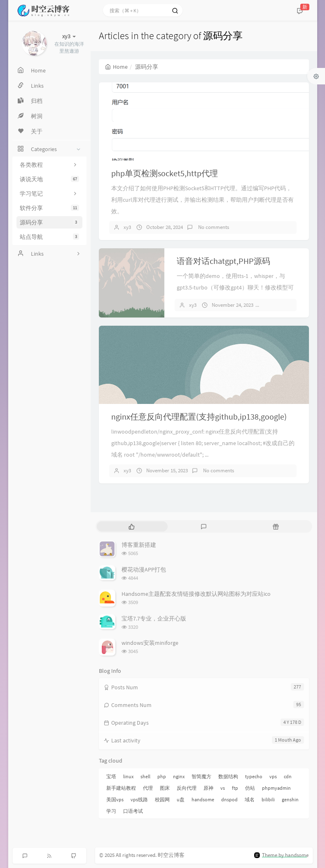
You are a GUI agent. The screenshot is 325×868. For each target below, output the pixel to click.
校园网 (162, 799)
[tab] (132, 526)
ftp (235, 788)
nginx (179, 776)
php (162, 776)
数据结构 (228, 776)
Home (116, 67)
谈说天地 (49, 179)
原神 (208, 788)
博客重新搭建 (139, 545)
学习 (111, 811)
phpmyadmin (276, 788)
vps (273, 776)
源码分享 (49, 222)
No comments (213, 227)
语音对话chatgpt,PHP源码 (223, 261)
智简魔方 (201, 776)
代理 (148, 788)
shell (145, 776)
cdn (288, 776)
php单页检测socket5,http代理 (165, 173)
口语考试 (133, 811)
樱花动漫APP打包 (144, 569)
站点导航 (49, 237)
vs (223, 788)
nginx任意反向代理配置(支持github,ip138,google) (199, 416)
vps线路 (139, 799)
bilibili (268, 799)
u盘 (181, 799)
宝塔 (111, 776)
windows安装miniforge (150, 643)
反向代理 (187, 788)
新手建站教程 (121, 788)
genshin (290, 799)
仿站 (250, 788)
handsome (203, 799)
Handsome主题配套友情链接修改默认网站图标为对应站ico (196, 594)
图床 (165, 788)
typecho (254, 776)
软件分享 (49, 208)
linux (128, 776)
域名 (250, 799)
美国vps (115, 799)
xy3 (127, 227)
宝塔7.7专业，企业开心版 (154, 618)
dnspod (229, 799)
